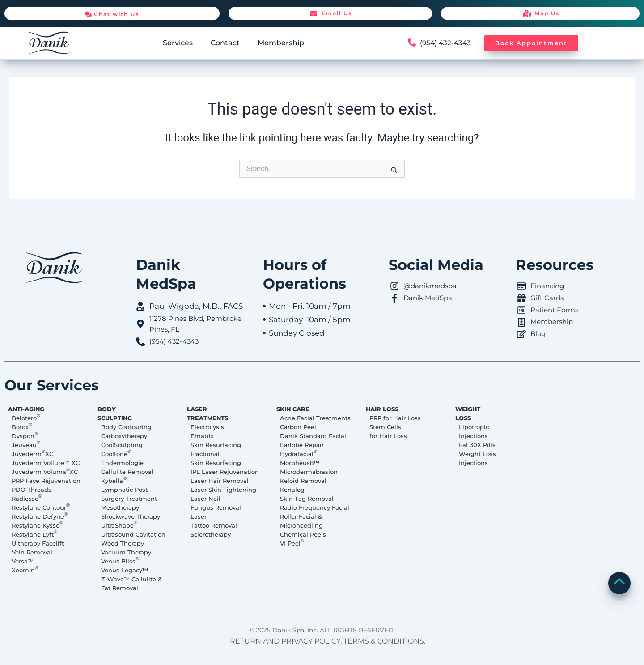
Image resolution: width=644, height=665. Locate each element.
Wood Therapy (123, 543)
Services (178, 43)
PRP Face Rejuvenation (46, 481)
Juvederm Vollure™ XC (46, 463)
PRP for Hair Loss (395, 418)
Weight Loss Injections (477, 458)
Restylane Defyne (40, 516)
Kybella (114, 480)
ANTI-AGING (26, 409)
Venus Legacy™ (125, 570)
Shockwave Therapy (131, 516)
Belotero (26, 418)
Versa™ (23, 561)
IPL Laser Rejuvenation (225, 472)
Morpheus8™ (300, 463)
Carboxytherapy (124, 436)
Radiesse (27, 498)
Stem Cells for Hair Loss (388, 431)
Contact (225, 43)
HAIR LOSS (382, 409)
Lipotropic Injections (474, 431)
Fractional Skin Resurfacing (216, 458)
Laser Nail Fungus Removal (216, 503)
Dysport (25, 435)
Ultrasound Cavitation (133, 534)
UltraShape (119, 525)
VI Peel (292, 543)
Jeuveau (26, 444)
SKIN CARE (293, 409)
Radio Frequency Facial (315, 507)
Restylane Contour (41, 507)
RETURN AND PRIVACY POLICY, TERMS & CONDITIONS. (328, 641)
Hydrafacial (299, 453)
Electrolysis (207, 427)
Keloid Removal (303, 481)
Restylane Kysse (37, 525)
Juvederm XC (32, 453)
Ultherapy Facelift (38, 543)
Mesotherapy (120, 507)
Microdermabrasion (309, 472)
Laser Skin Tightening (223, 490)
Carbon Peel (298, 427)
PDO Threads (32, 490)
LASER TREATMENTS (208, 413)
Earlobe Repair (302, 445)
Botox (22, 426)
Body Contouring (126, 427)
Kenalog (292, 490)
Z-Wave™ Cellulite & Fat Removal (131, 584)
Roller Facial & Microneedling (301, 521)
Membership (281, 43)
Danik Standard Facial (313, 436)
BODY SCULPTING (115, 413)
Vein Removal (32, 552)
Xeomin (25, 570)
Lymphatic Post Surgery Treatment (129, 494)
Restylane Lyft (34, 534)
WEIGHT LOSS (468, 413)
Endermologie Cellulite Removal (127, 467)
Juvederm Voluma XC (45, 471)
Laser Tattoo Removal (214, 521)
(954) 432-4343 (447, 43)
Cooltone (116, 453)
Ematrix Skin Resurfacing (216, 440)
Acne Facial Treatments (315, 418)
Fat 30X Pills (477, 445)
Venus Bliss (120, 561)
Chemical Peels (303, 534)
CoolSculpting (122, 445)
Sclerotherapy (211, 534)
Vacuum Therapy (126, 552)
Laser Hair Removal (220, 481)
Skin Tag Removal (307, 499)
